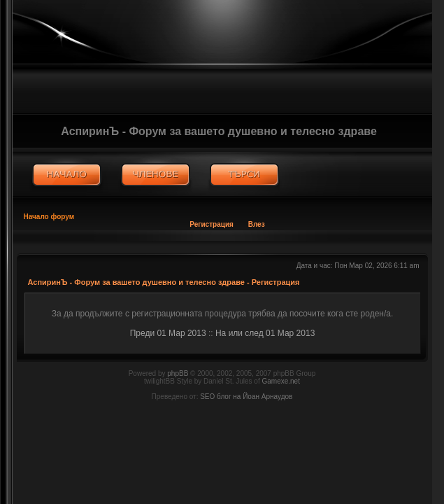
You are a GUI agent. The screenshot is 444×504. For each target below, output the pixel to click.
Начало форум (49, 217)
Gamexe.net (280, 381)
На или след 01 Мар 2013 (265, 333)
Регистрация (212, 224)
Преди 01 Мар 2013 (168, 333)
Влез (257, 224)
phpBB (178, 373)
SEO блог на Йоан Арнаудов (246, 397)
